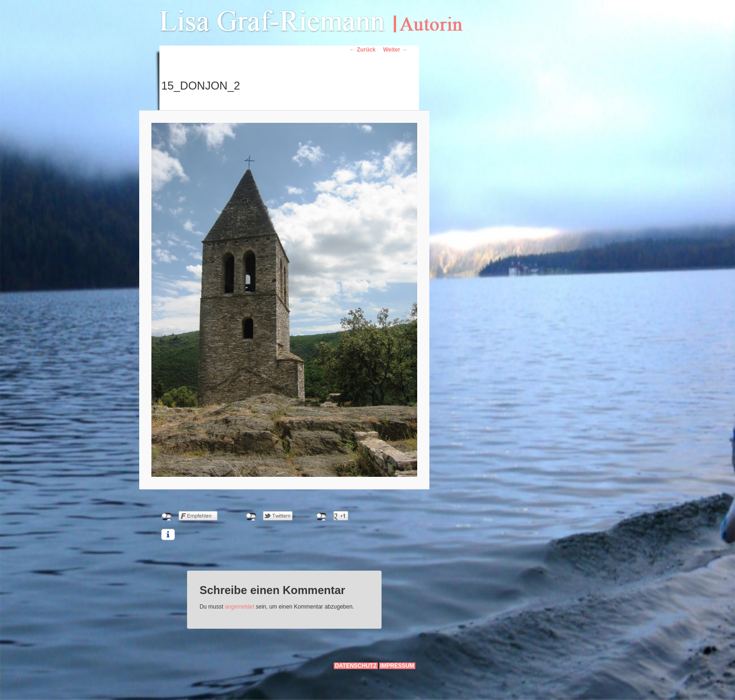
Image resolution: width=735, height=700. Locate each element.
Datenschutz (356, 666)
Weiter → (395, 50)
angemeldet (240, 607)
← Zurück (363, 50)
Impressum (397, 666)
